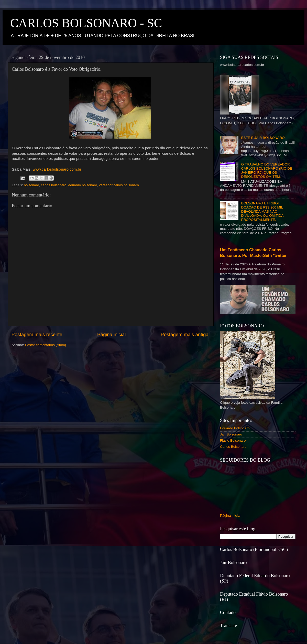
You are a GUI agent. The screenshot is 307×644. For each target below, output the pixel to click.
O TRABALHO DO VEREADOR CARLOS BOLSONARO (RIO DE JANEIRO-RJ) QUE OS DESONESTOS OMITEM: (267, 171)
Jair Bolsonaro (231, 434)
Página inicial (111, 334)
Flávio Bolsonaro (233, 440)
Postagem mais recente (37, 334)
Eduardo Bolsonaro (235, 428)
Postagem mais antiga (185, 334)
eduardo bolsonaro (83, 185)
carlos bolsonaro (54, 185)
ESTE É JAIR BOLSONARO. (263, 138)
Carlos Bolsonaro (233, 447)
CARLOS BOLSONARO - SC (86, 23)
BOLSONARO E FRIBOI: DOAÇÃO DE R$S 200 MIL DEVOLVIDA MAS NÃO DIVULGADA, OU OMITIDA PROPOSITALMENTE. (262, 212)
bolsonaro (31, 185)
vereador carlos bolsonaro (119, 185)
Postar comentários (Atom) (46, 345)
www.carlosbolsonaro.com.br (57, 169)
